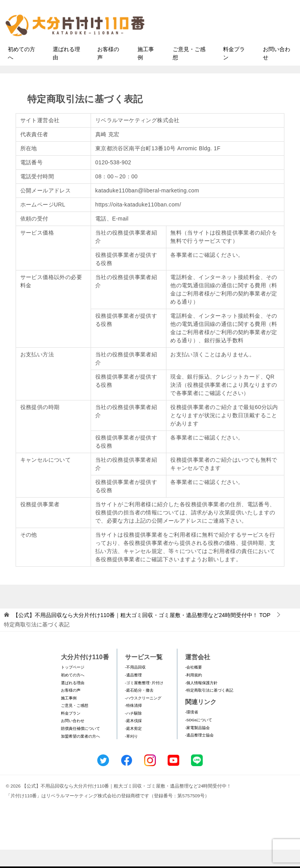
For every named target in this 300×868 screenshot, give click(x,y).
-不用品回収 (135, 686)
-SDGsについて (199, 738)
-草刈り (131, 755)
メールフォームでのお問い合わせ (230, 45)
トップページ (73, 686)
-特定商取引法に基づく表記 (209, 709)
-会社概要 (194, 686)
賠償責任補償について (80, 747)
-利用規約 (194, 693)
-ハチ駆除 (133, 732)
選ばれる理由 (66, 72)
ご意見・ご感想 (189, 72)
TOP (142, 633)
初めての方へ (21, 72)
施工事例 (146, 72)
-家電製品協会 (197, 746)
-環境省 (192, 731)
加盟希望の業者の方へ (80, 755)
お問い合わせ (277, 72)
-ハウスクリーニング (143, 716)
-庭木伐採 (133, 739)
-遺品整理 (133, 693)
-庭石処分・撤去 (139, 709)
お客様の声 (108, 72)
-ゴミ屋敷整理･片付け (144, 701)
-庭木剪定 (133, 747)
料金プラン (234, 72)
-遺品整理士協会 (199, 754)
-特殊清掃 (133, 724)
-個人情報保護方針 (201, 701)
